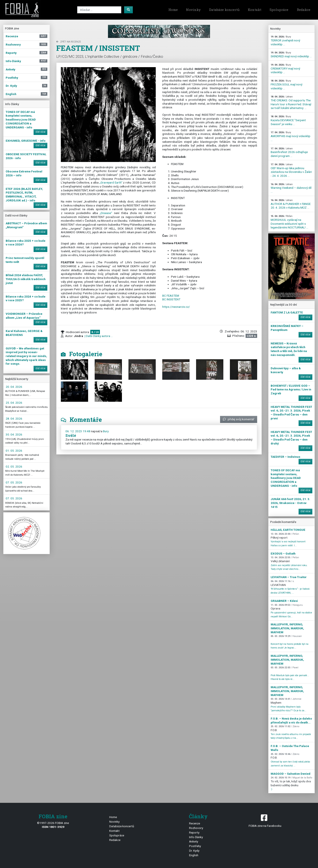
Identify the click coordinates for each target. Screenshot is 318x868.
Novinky (193, 10)
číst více (40, 132)
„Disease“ (106, 213)
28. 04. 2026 (14, 419)
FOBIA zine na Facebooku (265, 820)
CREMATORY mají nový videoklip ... (285, 69)
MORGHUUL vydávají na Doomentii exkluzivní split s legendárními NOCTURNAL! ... (289, 222)
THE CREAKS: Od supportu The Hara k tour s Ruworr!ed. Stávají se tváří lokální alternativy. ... (291, 102)
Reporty (194, 832)
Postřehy (195, 846)
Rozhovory (196, 828)
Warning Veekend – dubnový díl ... (291, 188)
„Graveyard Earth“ (111, 182)
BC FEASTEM (171, 296)
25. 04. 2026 (14, 403)
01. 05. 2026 (14, 451)
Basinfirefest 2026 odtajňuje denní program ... (289, 152)
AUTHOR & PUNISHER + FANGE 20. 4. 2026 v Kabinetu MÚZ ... (291, 204)
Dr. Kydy (194, 851)
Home (173, 10)
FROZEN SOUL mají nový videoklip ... (286, 85)
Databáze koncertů (224, 10)
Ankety (194, 841)
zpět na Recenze (69, 42)
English (194, 855)
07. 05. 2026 (14, 482)
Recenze (195, 823)
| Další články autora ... (98, 336)
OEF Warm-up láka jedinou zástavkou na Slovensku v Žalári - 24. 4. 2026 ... (291, 170)
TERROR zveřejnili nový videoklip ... (285, 41)
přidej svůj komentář (239, 419)
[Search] (99, 10)
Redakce (304, 10)
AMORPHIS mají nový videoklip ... (291, 136)
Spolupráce (279, 10)
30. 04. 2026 (14, 434)
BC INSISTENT (171, 299)
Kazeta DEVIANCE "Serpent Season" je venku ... (288, 120)
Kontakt (255, 10)
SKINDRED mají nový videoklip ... (291, 55)
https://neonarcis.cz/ (176, 307)
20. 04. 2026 (14, 387)
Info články (196, 837)
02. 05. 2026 (14, 466)
